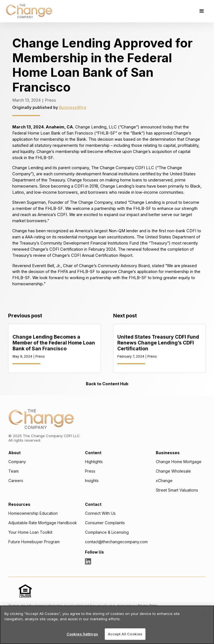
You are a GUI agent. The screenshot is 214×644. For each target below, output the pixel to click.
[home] (29, 11)
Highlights (94, 462)
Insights (92, 481)
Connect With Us (100, 513)
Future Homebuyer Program (34, 542)
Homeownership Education (33, 513)
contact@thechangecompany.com (116, 542)
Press (90, 471)
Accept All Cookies (125, 634)
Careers (16, 481)
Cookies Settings (82, 634)
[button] (202, 11)
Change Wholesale (173, 471)
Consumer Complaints (105, 523)
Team (14, 471)
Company (17, 462)
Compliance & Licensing (107, 532)
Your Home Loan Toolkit (30, 532)
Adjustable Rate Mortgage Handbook (43, 523)
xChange (164, 481)
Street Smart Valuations (177, 490)
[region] (107, 625)
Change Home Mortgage (179, 462)
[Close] (205, 614)
